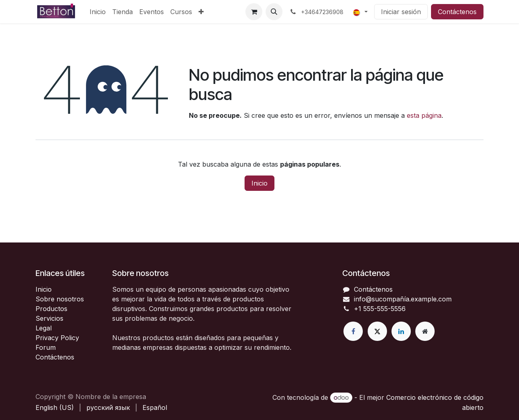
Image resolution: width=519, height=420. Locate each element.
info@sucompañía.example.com (403, 299)
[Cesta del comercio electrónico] (254, 12)
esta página (424, 115)
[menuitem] (98, 12)
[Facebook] (353, 331)
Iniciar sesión (401, 12)
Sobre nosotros (60, 299)
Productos (51, 309)
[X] (377, 331)
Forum (46, 347)
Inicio (259, 183)
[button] (274, 12)
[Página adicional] (425, 331)
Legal (44, 328)
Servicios (49, 318)
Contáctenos (457, 12)
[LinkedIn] (401, 331)
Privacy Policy (57, 338)
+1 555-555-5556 (380, 309)
